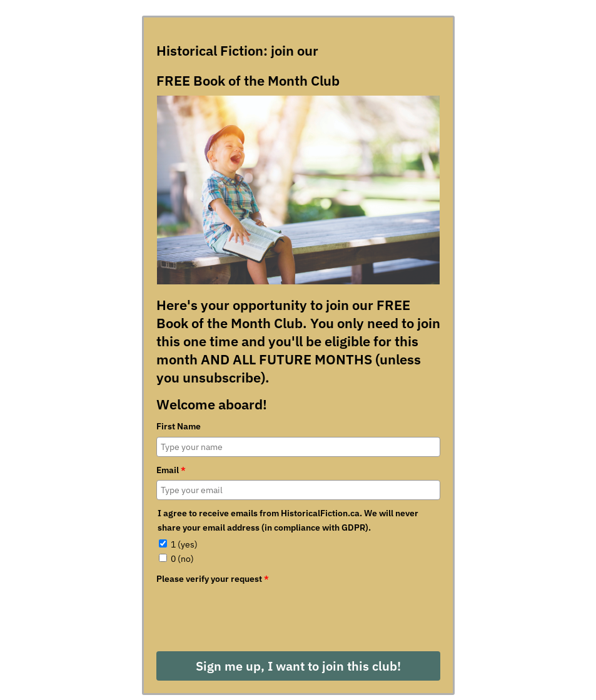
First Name (179, 426)
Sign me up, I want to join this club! (298, 666)
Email (171, 470)
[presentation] (251, 613)
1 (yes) (184, 544)
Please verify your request (213, 579)
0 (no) (182, 559)
